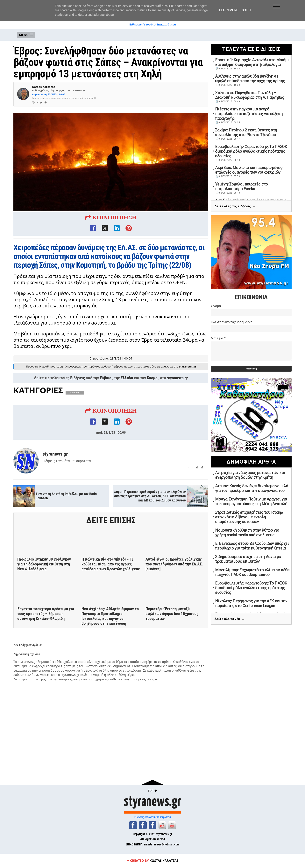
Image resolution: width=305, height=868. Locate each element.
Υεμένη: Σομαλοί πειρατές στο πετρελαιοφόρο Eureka (241, 186)
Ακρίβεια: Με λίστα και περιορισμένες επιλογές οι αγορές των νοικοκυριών (249, 170)
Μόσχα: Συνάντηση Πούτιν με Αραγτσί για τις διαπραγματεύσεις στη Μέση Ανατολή (251, 501)
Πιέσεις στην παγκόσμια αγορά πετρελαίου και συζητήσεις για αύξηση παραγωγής (249, 114)
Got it (246, 10)
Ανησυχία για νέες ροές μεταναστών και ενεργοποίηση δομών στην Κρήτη (250, 475)
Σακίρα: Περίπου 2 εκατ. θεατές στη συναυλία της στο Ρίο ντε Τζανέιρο (246, 132)
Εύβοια (106, 379)
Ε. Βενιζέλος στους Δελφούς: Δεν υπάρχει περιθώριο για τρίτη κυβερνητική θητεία (252, 546)
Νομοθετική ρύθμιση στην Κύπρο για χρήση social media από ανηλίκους (247, 533)
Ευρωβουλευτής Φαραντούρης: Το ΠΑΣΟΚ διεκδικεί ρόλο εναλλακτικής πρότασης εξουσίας (251, 151)
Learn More (228, 10)
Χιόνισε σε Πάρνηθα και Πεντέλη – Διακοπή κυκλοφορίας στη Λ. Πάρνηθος (250, 95)
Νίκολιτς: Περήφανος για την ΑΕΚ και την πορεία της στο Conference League (251, 603)
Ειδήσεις (78, 379)
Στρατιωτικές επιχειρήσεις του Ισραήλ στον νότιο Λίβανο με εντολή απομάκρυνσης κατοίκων (249, 517)
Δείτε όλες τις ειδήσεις (235, 206)
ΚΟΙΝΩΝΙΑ (75, 394)
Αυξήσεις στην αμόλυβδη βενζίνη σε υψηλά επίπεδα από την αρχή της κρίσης (250, 79)
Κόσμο (152, 379)
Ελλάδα (127, 379)
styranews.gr (177, 379)
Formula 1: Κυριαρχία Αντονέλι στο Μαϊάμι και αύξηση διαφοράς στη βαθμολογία (252, 62)
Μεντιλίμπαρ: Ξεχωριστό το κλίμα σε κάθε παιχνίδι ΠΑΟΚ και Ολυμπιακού (252, 572)
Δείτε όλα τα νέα (230, 619)
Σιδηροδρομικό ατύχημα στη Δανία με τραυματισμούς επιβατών (248, 559)
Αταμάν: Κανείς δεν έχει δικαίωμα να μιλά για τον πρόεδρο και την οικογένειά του (252, 488)
